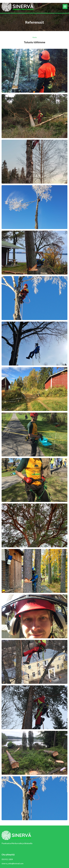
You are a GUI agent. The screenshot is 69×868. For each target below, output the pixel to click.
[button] (65, 7)
